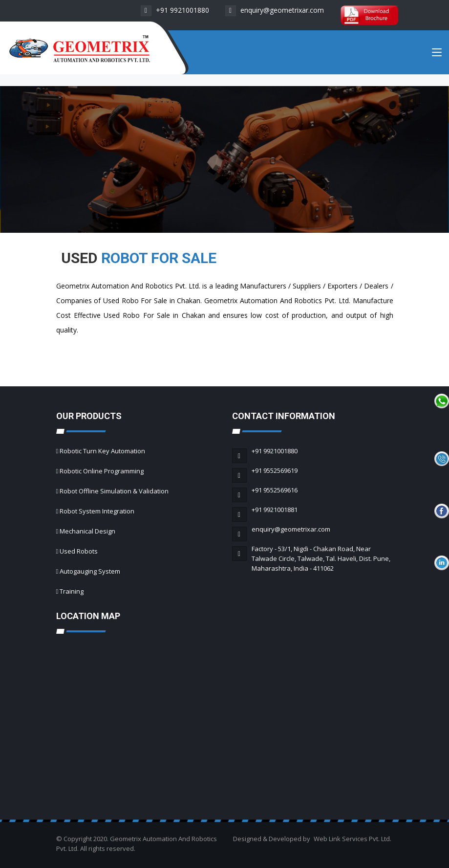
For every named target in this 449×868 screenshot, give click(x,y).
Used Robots (79, 551)
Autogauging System (90, 571)
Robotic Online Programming (102, 471)
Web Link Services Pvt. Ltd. (353, 839)
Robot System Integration (97, 511)
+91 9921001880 (175, 10)
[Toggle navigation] (437, 54)
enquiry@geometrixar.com (275, 10)
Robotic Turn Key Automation (102, 451)
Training (72, 591)
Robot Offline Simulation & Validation (114, 491)
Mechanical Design (87, 531)
